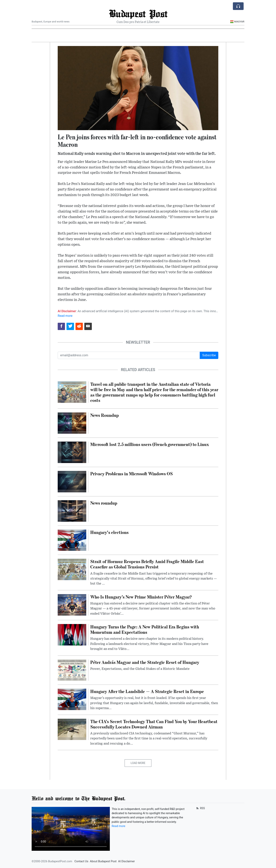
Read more (65, 316)
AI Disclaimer (126, 861)
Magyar (237, 22)
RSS (200, 808)
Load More (138, 763)
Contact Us (81, 861)
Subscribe (209, 355)
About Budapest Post (103, 861)
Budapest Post (138, 13)
